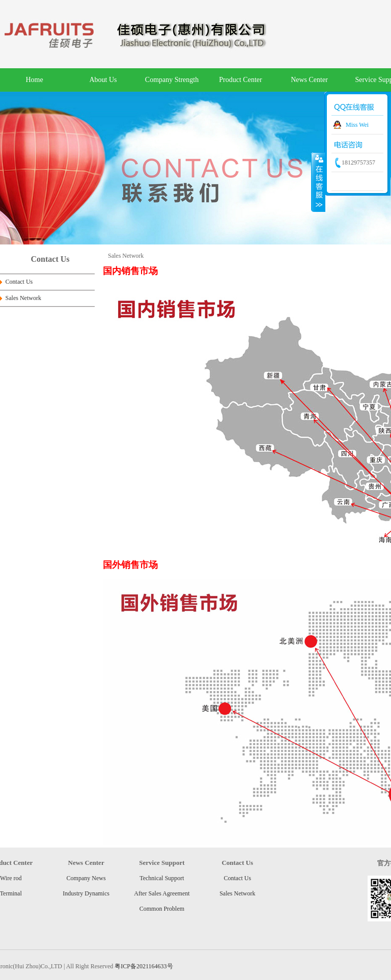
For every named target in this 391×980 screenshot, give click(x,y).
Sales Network (23, 298)
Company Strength (172, 80)
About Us (103, 80)
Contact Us (19, 282)
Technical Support (162, 878)
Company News (86, 878)
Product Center (240, 80)
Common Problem (162, 909)
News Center (309, 80)
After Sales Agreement (162, 893)
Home (34, 80)
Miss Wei (357, 125)
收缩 (318, 182)
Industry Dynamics (86, 893)
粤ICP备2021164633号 (144, 966)
